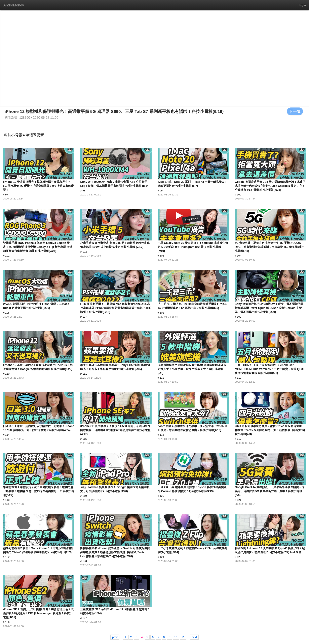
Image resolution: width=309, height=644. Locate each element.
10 (176, 637)
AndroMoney (14, 5)
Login (302, 5)
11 (183, 637)
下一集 (295, 111)
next (194, 637)
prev (115, 637)
